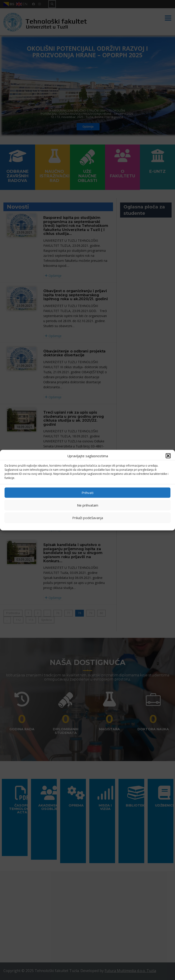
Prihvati (87, 493)
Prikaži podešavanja (88, 518)
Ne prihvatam (88, 505)
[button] (168, 456)
